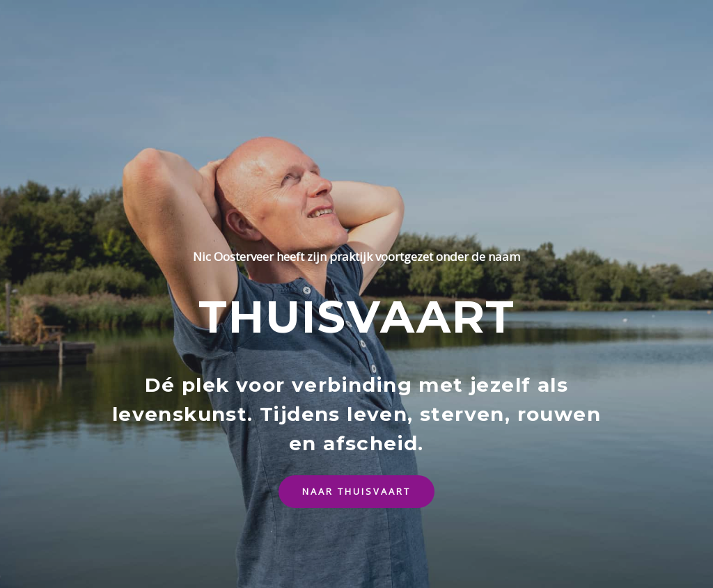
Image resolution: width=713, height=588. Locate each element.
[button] (356, 492)
